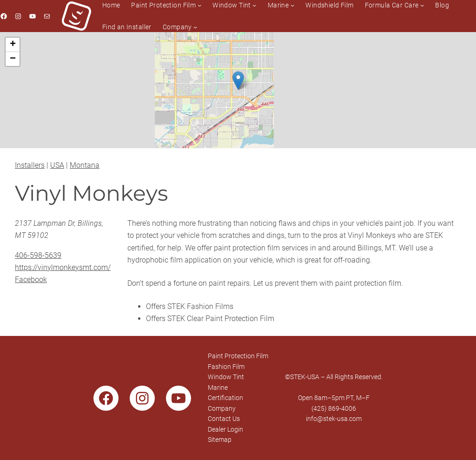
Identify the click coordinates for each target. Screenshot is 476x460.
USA (57, 165)
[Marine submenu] (292, 5)
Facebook (31, 279)
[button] (238, 81)
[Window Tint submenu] (254, 5)
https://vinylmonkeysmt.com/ (63, 267)
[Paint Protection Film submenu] (199, 5)
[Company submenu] (195, 27)
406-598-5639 (38, 255)
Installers (30, 165)
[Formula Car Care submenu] (422, 5)
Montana (85, 165)
